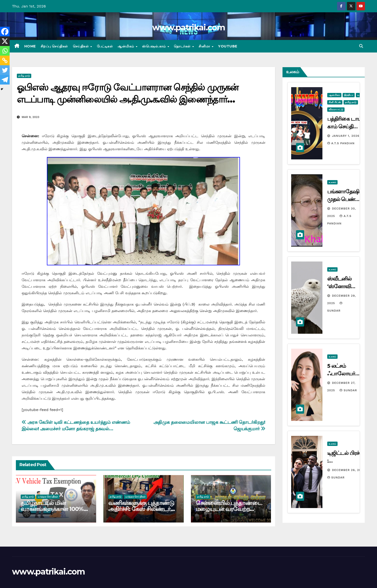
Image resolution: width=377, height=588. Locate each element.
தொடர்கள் (183, 46)
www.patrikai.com (188, 27)
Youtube (228, 46)
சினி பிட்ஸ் (335, 102)
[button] (361, 46)
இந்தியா (349, 95)
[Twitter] (5, 70)
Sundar (348, 390)
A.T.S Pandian (341, 143)
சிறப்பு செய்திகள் (54, 46)
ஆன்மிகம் (126, 46)
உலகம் (332, 182)
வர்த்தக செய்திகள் (48, 497)
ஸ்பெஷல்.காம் (154, 46)
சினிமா (205, 46)
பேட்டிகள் (105, 46)
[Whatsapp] (5, 51)
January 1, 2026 (346, 136)
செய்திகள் (81, 46)
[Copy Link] (5, 60)
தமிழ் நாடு (24, 76)
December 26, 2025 (349, 470)
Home (30, 46)
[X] (5, 41)
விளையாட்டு (336, 109)
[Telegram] (5, 80)
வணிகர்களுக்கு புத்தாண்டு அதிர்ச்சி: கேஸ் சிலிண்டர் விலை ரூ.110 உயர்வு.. (141, 509)
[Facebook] (5, 32)
